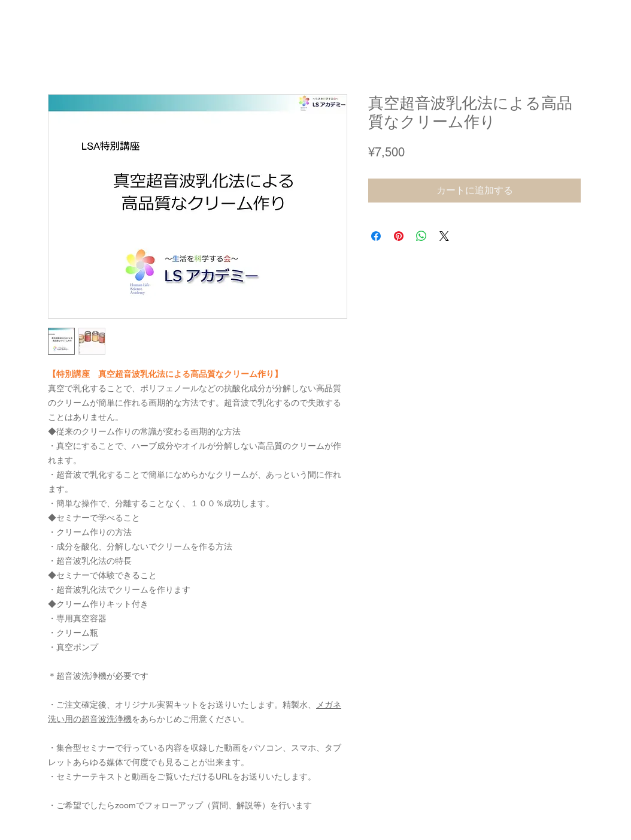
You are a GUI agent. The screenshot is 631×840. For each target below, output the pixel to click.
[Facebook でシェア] (376, 236)
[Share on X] (444, 236)
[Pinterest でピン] (399, 236)
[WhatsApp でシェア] (421, 236)
